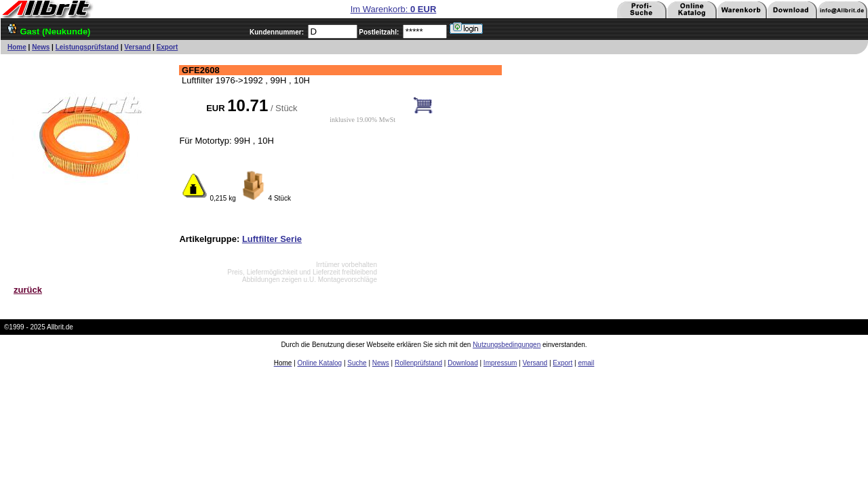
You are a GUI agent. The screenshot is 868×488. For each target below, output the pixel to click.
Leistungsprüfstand (87, 47)
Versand (137, 47)
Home (17, 47)
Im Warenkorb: (394, 9)
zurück (28, 290)
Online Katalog (320, 363)
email (586, 363)
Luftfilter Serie (272, 239)
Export (167, 47)
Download (462, 363)
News (41, 47)
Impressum (500, 363)
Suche (357, 363)
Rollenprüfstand (418, 363)
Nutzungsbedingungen (507, 345)
